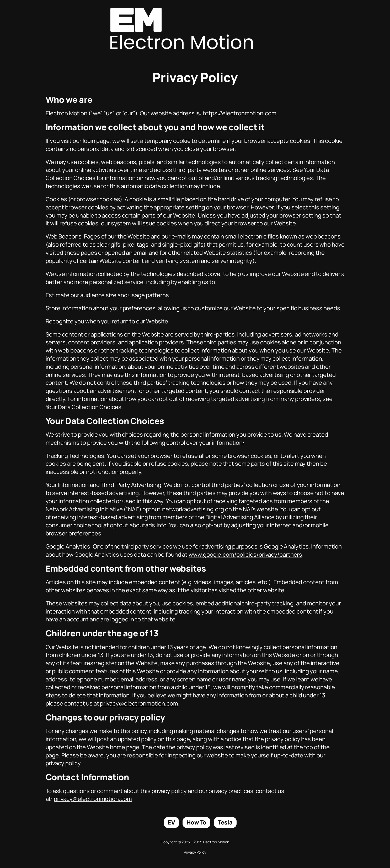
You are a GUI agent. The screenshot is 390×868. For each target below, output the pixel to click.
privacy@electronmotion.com (139, 703)
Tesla (225, 822)
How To (196, 822)
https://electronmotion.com (239, 113)
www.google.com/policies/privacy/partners (245, 555)
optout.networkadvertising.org (183, 509)
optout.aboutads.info (138, 525)
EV (171, 822)
